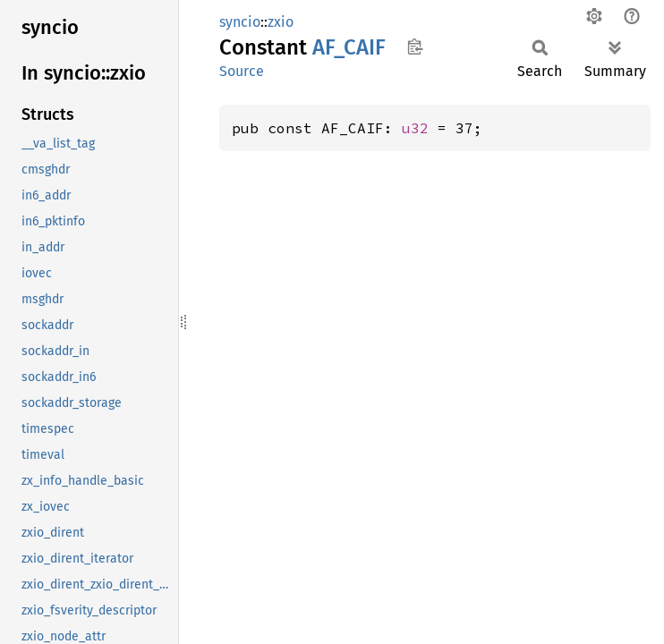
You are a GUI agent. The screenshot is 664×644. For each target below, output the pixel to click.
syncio (240, 22)
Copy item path (415, 47)
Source (242, 71)
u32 (415, 128)
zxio (281, 22)
